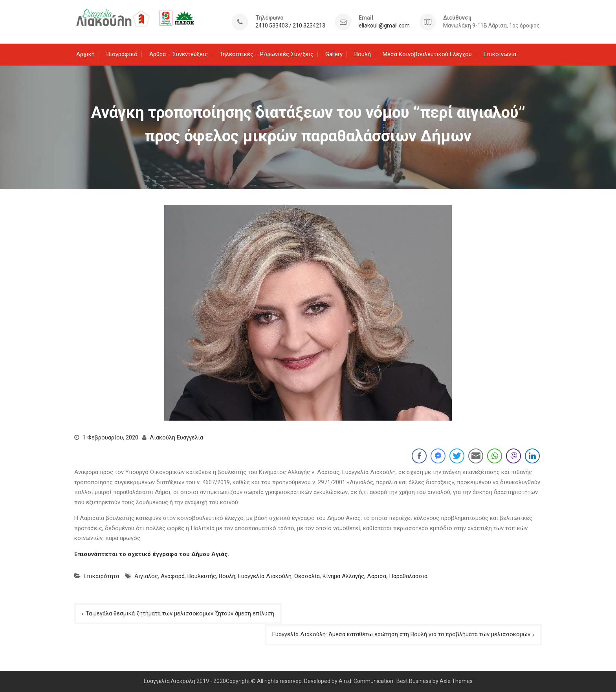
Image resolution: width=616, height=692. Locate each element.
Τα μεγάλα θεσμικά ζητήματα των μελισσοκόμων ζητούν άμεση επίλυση (180, 613)
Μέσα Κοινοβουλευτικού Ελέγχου (427, 54)
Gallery (334, 54)
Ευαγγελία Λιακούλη (265, 576)
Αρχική (85, 54)
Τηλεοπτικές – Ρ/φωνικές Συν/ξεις (267, 54)
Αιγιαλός (146, 576)
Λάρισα (377, 576)
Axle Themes (456, 681)
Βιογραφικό (122, 54)
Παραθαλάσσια (408, 576)
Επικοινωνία (500, 54)
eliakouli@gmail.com (384, 26)
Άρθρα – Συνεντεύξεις (179, 54)
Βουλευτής (202, 576)
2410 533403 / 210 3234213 (290, 26)
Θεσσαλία (307, 576)
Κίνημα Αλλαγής (343, 576)
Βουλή (363, 54)
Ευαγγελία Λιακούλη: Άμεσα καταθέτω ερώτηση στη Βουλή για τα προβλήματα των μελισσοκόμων (401, 634)
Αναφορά (173, 576)
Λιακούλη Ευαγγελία (176, 438)
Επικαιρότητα (101, 576)
